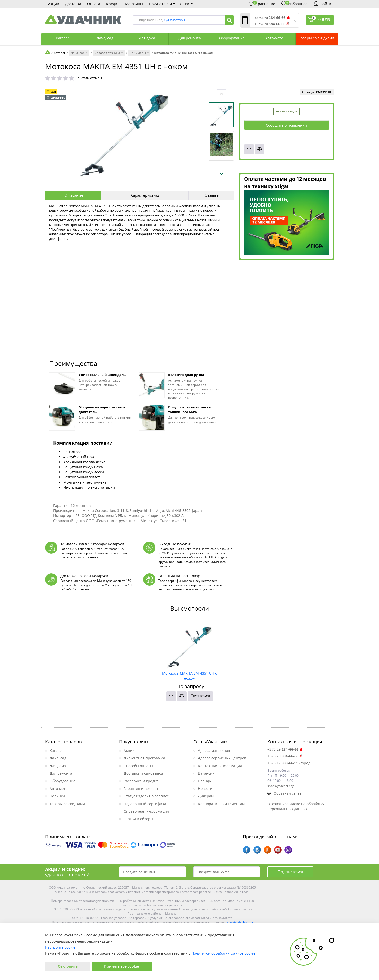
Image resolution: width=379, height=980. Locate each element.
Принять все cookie (122, 966)
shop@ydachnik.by (240, 922)
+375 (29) (270, 18)
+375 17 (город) (289, 763)
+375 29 (285, 749)
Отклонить (68, 966)
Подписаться (290, 872)
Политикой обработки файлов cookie (223, 953)
